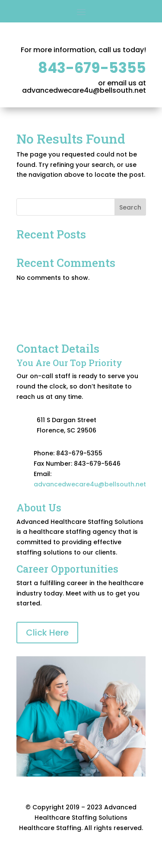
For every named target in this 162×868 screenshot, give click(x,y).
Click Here (47, 633)
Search (130, 207)
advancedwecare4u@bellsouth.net (90, 484)
